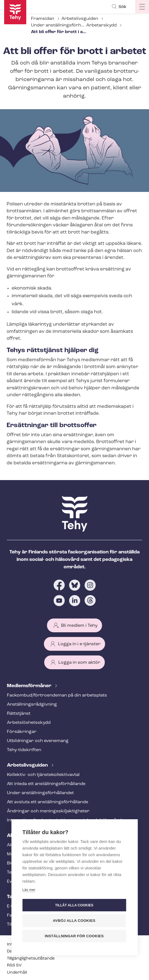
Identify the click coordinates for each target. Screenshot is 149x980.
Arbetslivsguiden (80, 19)
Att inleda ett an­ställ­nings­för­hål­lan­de (46, 784)
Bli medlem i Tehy (79, 626)
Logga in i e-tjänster (79, 644)
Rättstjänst (19, 714)
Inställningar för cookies (74, 936)
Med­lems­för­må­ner (30, 686)
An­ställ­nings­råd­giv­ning (32, 705)
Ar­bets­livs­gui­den (28, 765)
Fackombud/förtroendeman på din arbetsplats (57, 695)
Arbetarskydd (101, 25)
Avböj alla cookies (74, 921)
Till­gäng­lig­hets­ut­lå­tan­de (31, 959)
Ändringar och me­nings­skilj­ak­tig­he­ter (48, 811)
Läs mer (29, 890)
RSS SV (14, 966)
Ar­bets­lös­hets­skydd (29, 723)
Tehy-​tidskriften (24, 750)
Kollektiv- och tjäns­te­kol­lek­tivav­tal (43, 775)
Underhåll (17, 973)
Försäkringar (22, 732)
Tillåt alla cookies (74, 905)
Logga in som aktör (79, 663)
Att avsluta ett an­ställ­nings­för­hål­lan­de (48, 802)
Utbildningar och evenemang (38, 741)
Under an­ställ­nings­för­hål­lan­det (64, 25)
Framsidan (43, 19)
